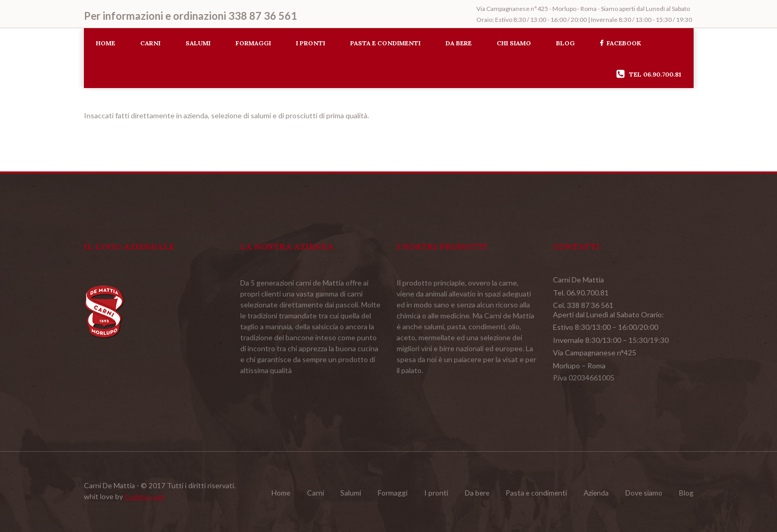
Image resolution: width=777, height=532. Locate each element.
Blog (565, 43)
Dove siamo (643, 493)
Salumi (198, 43)
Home (106, 43)
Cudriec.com (145, 496)
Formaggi (253, 43)
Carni (150, 43)
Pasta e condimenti (385, 43)
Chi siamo (514, 43)
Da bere (459, 43)
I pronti (311, 43)
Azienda (594, 493)
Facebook (620, 43)
